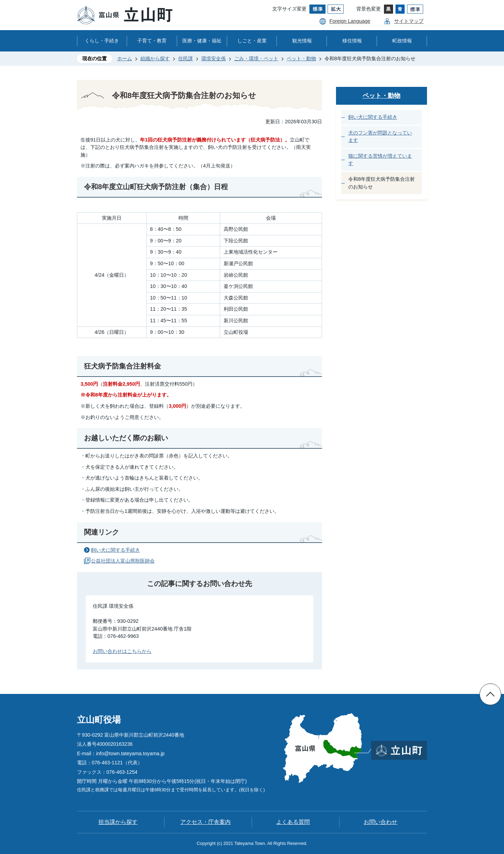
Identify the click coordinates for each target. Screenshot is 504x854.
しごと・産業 (252, 41)
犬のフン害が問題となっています (380, 137)
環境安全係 (213, 58)
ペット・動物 (301, 58)
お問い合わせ (380, 822)
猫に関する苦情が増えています (380, 160)
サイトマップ (409, 21)
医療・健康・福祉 (202, 41)
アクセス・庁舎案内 (205, 822)
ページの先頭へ (490, 694)
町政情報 (402, 41)
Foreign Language (350, 21)
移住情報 (352, 41)
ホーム (125, 58)
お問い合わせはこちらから (122, 651)
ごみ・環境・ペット (256, 58)
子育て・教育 (152, 41)
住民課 (185, 58)
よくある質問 (293, 822)
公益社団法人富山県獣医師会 (123, 561)
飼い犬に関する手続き (115, 550)
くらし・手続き (102, 41)
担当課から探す (118, 822)
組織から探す (155, 58)
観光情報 (302, 41)
